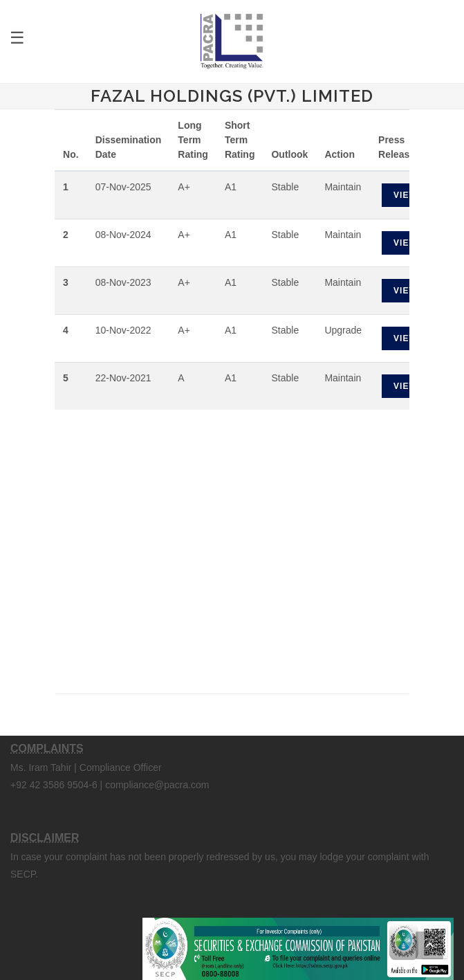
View (406, 195)
